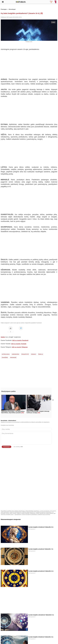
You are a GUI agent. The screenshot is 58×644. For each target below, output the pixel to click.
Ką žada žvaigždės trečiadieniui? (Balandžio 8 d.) (41, 527)
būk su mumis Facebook (20, 340)
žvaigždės (5, 358)
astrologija (6, 354)
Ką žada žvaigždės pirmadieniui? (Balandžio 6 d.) (41, 571)
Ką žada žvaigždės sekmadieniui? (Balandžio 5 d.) (41, 615)
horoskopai (15, 354)
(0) (42, 13)
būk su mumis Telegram (20, 347)
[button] (53, 400)
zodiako (34, 354)
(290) (22, 413)
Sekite (3, 337)
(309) (39, 413)
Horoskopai (12, 9)
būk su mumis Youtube (19, 344)
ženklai (41, 354)
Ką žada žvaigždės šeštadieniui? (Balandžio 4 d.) (41, 637)
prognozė (13, 358)
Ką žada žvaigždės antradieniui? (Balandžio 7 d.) (41, 549)
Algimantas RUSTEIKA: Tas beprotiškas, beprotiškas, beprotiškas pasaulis (13, 412)
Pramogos (4, 9)
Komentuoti (6, 447)
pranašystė (25, 354)
